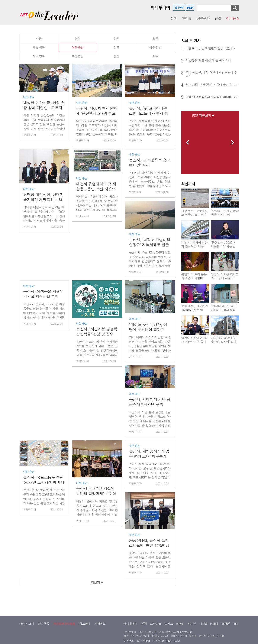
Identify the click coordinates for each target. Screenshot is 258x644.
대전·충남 (78, 47)
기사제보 (100, 624)
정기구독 (43, 624)
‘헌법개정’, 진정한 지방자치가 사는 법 (195, 308)
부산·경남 (78, 56)
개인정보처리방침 (64, 624)
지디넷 (192, 624)
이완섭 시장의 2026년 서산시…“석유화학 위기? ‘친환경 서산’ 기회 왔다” (194, 343)
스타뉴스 (156, 624)
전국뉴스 (233, 18)
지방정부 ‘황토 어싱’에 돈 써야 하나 (208, 60)
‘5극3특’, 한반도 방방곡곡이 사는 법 (225, 213)
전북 (116, 47)
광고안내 (85, 624)
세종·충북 (39, 47)
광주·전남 (155, 47)
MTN (144, 624)
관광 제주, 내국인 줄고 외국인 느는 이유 (194, 213)
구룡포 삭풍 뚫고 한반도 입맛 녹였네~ (210, 48)
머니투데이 (130, 624)
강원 (155, 38)
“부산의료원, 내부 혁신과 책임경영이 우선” (211, 75)
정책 (173, 18)
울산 (116, 56)
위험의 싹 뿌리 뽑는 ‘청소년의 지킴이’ (194, 276)
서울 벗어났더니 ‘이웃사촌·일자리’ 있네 (224, 340)
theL (236, 624)
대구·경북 (39, 56)
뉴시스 (169, 624)
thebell (214, 624)
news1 (180, 624)
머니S (203, 624)
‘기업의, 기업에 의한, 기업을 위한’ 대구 (195, 244)
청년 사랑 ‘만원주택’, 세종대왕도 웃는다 (211, 85)
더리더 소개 (27, 624)
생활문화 (203, 18)
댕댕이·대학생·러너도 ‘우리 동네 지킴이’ (225, 276)
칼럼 (218, 18)
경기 (78, 38)
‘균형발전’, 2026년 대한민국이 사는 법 (223, 244)
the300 (226, 624)
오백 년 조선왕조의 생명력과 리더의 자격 (212, 97)
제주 (155, 56)
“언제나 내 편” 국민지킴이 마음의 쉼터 (224, 308)
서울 (39, 38)
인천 (116, 38)
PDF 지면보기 (202, 115)
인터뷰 (187, 18)
